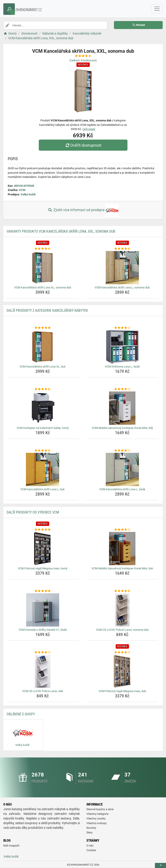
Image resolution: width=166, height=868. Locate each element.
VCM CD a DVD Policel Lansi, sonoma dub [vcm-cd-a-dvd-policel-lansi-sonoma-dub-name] (122, 630)
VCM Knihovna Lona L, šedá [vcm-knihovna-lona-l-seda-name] (122, 367)
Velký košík (28, 194)
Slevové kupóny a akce (100, 809)
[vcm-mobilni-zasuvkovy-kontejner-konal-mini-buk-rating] (122, 530)
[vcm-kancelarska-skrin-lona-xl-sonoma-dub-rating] (43, 249)
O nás (90, 846)
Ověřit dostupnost (83, 145)
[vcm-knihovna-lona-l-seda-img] (122, 347)
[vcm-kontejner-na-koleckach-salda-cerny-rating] (43, 389)
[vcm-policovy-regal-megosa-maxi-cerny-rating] (43, 530)
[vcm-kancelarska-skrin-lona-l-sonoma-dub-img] (122, 268)
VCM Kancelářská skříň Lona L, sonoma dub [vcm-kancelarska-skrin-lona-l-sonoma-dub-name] (122, 287)
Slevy (90, 833)
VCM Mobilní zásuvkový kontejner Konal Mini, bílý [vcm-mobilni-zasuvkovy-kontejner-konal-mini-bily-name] (122, 428)
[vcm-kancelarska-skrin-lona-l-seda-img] (122, 469)
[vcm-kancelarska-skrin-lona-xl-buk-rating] (43, 328)
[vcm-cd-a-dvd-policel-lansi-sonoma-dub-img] (122, 610)
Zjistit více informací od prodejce (83, 210)
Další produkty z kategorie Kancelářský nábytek (47, 310)
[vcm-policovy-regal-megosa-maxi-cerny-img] (43, 549)
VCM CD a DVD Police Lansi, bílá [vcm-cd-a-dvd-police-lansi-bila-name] (43, 691)
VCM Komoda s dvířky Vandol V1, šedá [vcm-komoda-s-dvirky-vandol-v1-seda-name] (43, 630)
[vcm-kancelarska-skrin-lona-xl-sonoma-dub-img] (43, 268)
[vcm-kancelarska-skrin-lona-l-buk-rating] (43, 451)
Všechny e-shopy (97, 823)
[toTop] (160, 865)
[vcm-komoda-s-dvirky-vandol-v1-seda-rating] (43, 591)
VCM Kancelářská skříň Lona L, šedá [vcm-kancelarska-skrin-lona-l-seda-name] (122, 489)
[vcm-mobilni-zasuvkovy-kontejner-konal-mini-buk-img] (122, 549)
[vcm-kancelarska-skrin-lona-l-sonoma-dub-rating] (122, 249)
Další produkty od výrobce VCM (33, 512)
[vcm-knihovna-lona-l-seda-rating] (122, 328)
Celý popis (89, 129)
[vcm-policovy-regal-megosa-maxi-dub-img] (122, 671)
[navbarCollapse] (157, 9)
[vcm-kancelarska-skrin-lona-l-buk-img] (43, 469)
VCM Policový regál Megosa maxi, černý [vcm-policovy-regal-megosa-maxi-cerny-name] (43, 568)
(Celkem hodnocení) (83, 60)
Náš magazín (11, 846)
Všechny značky (96, 819)
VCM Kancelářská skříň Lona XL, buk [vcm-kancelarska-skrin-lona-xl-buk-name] (43, 367)
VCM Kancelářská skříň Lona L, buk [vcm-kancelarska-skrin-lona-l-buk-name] (43, 489)
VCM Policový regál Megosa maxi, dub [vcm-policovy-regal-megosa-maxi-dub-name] (122, 691)
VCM (22, 190)
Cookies (91, 850)
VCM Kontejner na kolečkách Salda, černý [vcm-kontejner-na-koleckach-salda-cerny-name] (43, 428)
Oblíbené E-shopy (21, 714)
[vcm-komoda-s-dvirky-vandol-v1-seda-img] (43, 610)
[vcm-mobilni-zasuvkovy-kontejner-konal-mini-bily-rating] (122, 389)
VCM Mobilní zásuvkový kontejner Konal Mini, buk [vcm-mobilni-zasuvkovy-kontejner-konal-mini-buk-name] (122, 568)
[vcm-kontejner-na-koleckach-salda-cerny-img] (43, 408)
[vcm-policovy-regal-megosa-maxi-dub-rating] (122, 652)
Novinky (91, 828)
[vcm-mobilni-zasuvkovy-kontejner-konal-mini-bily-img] (122, 408)
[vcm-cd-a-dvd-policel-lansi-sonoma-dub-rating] (122, 591)
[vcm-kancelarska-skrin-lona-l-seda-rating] (122, 451)
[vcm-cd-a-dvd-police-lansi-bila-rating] (43, 652)
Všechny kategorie (97, 814)
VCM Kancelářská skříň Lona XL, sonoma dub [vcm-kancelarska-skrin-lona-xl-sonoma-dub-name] (43, 287)
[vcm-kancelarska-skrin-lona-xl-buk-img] (43, 347)
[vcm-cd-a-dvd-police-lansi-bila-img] (43, 671)
